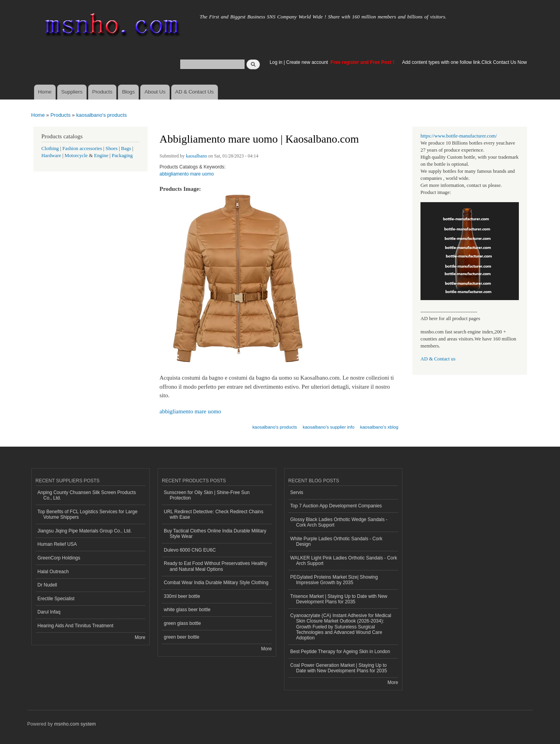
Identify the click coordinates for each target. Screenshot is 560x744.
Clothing (50, 148)
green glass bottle (182, 623)
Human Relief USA (57, 544)
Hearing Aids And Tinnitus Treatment (76, 626)
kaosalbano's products (101, 115)
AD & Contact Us (194, 92)
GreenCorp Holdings (59, 558)
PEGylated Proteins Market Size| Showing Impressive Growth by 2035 (334, 580)
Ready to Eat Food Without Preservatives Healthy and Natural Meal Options (216, 566)
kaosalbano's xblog (379, 427)
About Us (155, 92)
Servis (297, 492)
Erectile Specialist (56, 599)
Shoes (111, 148)
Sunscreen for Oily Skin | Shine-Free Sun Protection (207, 495)
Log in (276, 62)
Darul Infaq (49, 612)
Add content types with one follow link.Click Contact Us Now (464, 62)
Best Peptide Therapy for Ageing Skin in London (340, 652)
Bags (126, 148)
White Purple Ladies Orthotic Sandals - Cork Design (336, 541)
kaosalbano (196, 156)
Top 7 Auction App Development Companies (336, 506)
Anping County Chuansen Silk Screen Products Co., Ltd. (87, 495)
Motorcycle (76, 156)
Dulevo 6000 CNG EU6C (190, 550)
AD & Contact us (438, 359)
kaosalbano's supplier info (328, 427)
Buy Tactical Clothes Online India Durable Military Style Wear (215, 534)
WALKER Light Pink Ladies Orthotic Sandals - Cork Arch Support (344, 561)
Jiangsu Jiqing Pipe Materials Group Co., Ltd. (85, 531)
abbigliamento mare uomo (187, 174)
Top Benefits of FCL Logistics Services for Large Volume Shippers (88, 514)
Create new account (308, 62)
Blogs (128, 92)
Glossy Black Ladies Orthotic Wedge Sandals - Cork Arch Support (339, 522)
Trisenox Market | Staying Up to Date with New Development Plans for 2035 (339, 599)
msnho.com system (75, 724)
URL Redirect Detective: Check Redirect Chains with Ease (214, 514)
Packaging (122, 156)
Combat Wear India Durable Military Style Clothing (216, 583)
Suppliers (72, 92)
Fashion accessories (82, 148)
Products (102, 92)
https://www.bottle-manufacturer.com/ (459, 136)
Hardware (51, 156)
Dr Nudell (47, 585)
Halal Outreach (53, 572)
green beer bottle (182, 637)
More (140, 637)
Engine (101, 156)
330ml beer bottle (182, 596)
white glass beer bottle (187, 610)
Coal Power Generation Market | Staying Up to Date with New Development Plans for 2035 (339, 668)
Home (45, 92)
